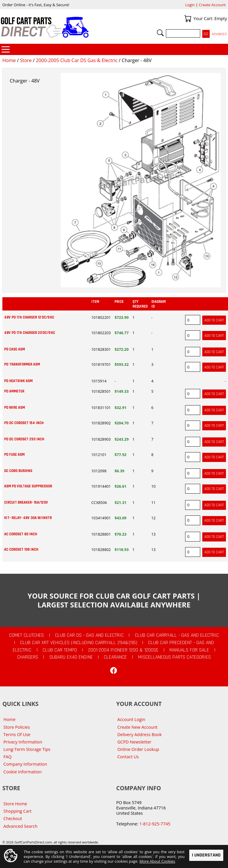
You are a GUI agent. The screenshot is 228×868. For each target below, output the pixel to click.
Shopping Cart (18, 811)
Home (9, 60)
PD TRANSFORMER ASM (22, 364)
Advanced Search (21, 826)
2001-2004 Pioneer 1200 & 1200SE (123, 650)
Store (26, 60)
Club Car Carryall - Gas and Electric (177, 635)
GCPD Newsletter (134, 742)
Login (190, 5)
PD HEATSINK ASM (18, 381)
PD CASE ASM (14, 349)
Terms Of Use (17, 734)
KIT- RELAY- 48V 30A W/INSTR (28, 518)
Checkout (13, 818)
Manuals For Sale (189, 650)
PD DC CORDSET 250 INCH (24, 439)
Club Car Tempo (60, 650)
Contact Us (128, 757)
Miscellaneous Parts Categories (174, 657)
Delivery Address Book (140, 734)
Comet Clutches (26, 635)
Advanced (219, 34)
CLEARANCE (115, 657)
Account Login (131, 719)
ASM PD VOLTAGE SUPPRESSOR (28, 486)
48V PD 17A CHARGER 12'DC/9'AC (29, 317)
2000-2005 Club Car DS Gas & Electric (77, 60)
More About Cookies (157, 861)
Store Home (15, 804)
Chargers (28, 657)
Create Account (212, 5)
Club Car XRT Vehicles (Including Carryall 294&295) (79, 643)
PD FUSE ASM (14, 455)
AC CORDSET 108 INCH (21, 549)
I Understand (206, 855)
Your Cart (188, 19)
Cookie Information (23, 772)
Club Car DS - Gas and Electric (89, 635)
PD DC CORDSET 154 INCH (24, 423)
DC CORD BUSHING (18, 471)
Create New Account (138, 727)
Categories (6, 49)
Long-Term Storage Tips (27, 749)
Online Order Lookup (138, 749)
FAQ (8, 757)
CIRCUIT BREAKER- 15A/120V (26, 502)
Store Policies (17, 727)
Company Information (25, 764)
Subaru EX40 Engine (71, 657)
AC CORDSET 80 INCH (21, 534)
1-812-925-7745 (155, 824)
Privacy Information (23, 742)
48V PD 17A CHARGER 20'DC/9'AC (30, 333)
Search (160, 33)
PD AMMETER (14, 391)
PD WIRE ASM (14, 408)
